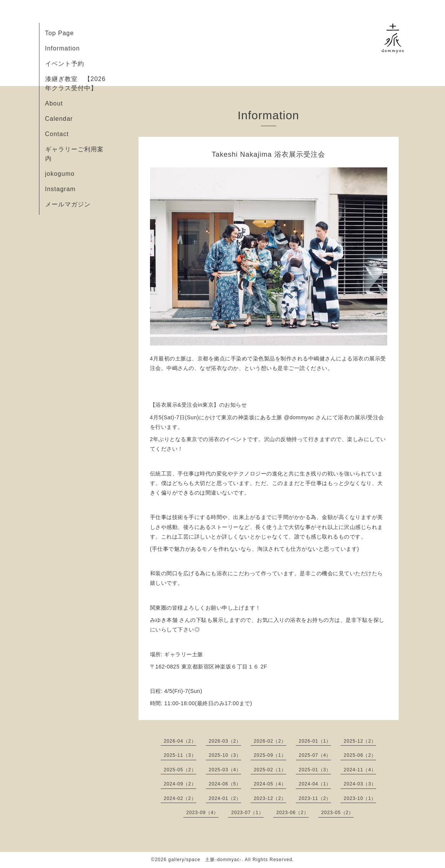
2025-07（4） (315, 755)
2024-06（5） (225, 784)
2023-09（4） (203, 813)
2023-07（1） (247, 813)
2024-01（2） (225, 798)
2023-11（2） (315, 798)
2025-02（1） (270, 770)
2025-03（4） (225, 770)
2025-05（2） (180, 770)
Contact (57, 134)
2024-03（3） (360, 784)
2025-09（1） (270, 755)
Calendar (59, 119)
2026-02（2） (270, 741)
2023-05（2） (338, 813)
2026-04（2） (180, 741)
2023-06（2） (293, 813)
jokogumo (60, 174)
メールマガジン (68, 204)
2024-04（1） (315, 784)
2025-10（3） (225, 755)
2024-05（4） (270, 784)
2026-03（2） (225, 741)
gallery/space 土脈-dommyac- (205, 860)
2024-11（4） (360, 770)
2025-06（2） (360, 755)
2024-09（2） (180, 784)
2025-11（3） (180, 755)
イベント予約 (65, 64)
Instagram (60, 189)
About (54, 103)
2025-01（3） (315, 770)
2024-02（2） (180, 798)
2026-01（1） (315, 741)
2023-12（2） (270, 798)
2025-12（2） (360, 741)
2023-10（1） (360, 798)
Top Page (60, 33)
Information (63, 48)
